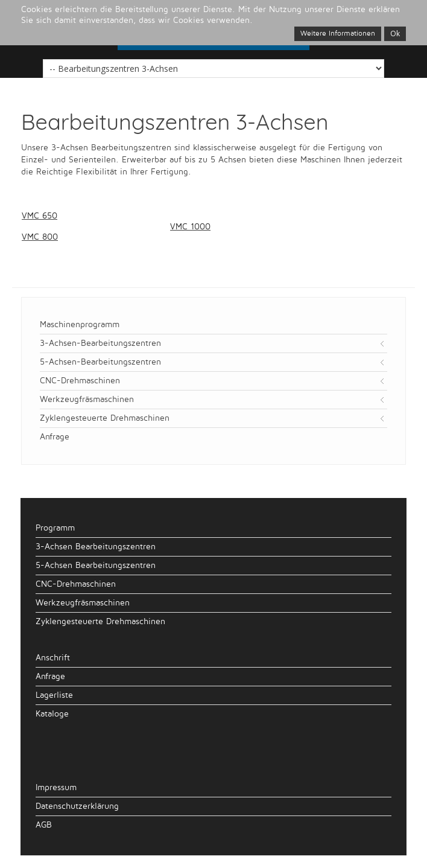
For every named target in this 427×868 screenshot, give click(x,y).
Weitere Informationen (338, 34)
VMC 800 (40, 237)
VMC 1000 (190, 227)
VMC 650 (40, 216)
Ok (395, 34)
